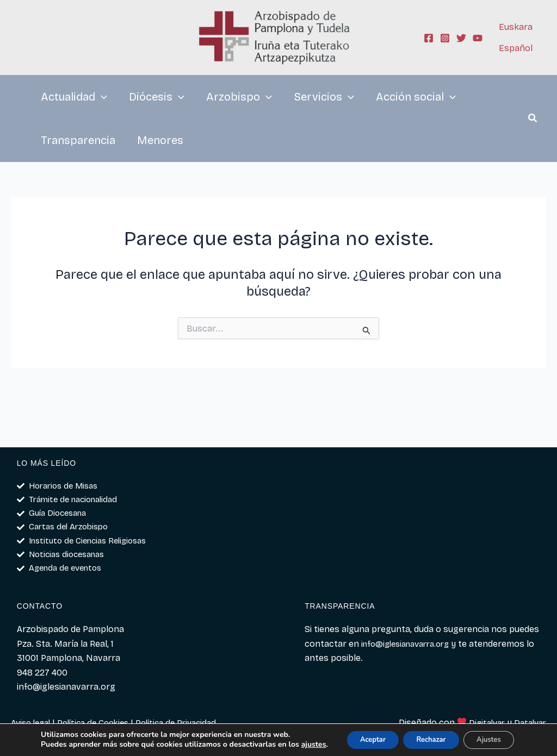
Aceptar (354, 736)
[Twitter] (461, 38)
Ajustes (487, 736)
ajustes (51, 746)
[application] (101, 97)
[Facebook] (429, 38)
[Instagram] (445, 38)
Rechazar (421, 736)
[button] (533, 120)
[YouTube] (478, 38)
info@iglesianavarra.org (410, 644)
